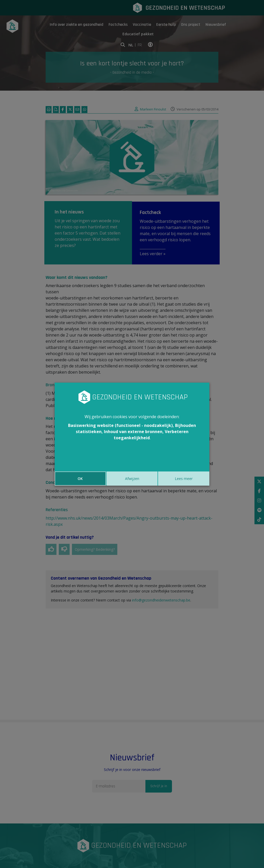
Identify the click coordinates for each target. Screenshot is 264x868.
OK (80, 479)
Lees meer (184, 479)
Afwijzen (132, 479)
